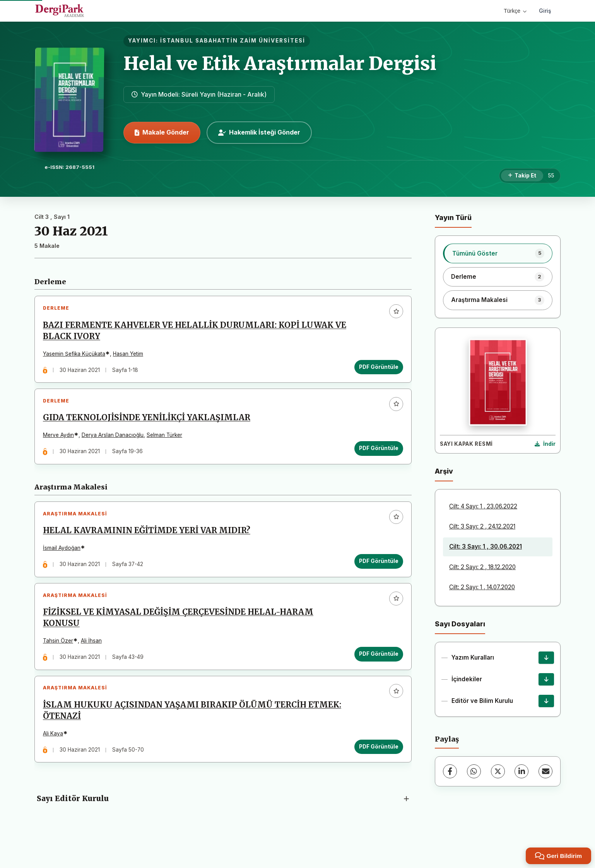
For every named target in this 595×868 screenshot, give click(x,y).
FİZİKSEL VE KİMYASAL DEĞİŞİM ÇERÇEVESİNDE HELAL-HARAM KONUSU (180, 629)
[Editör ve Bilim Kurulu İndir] (546, 701)
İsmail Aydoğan (63, 556)
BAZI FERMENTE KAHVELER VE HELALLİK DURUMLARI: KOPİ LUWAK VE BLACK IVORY (190, 332)
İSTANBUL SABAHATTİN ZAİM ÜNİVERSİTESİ (233, 41)
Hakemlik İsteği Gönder (259, 132)
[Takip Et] (522, 176)
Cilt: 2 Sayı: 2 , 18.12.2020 (482, 567)
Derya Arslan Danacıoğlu (114, 440)
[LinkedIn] (521, 771)
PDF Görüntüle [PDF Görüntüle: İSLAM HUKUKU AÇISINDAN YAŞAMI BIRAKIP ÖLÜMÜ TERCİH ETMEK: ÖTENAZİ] (377, 761)
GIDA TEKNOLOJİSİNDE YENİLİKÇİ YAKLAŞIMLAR (148, 423)
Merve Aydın (60, 440)
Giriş (545, 11)
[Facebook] (450, 771)
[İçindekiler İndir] (546, 679)
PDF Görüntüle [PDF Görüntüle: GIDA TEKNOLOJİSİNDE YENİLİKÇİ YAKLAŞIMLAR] (377, 453)
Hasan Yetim (130, 355)
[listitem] (498, 253)
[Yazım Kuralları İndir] (546, 658)
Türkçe (515, 11)
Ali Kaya (55, 748)
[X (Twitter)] (498, 771)
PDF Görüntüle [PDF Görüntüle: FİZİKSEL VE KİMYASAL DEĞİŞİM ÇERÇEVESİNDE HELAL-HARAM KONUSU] (377, 665)
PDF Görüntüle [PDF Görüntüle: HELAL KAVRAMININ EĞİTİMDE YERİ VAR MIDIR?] (377, 569)
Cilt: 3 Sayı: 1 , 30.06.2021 (486, 547)
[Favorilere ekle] (395, 313)
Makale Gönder (162, 132)
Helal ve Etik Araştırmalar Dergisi (280, 63)
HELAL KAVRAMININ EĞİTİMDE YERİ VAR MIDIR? (148, 539)
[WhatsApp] (474, 771)
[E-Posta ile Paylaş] (545, 771)
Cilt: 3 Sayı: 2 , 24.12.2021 (482, 526)
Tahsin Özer (60, 652)
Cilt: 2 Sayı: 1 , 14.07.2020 (482, 587)
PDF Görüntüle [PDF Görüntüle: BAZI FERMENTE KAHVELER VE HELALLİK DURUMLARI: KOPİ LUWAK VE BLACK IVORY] (377, 368)
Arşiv (444, 471)
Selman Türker (166, 440)
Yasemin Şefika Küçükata (76, 355)
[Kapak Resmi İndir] (545, 444)
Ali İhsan (93, 652)
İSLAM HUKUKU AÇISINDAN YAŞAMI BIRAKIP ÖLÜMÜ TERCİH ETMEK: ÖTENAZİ (194, 725)
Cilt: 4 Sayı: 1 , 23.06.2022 (483, 506)
